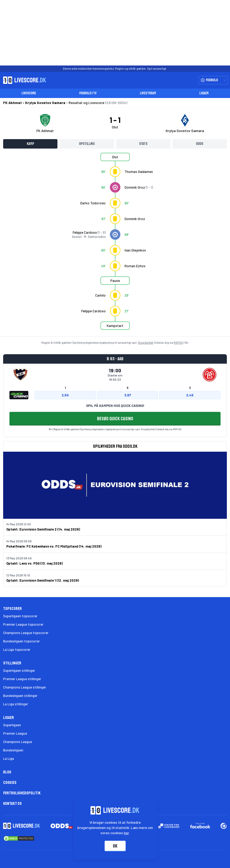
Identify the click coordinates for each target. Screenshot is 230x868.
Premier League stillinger (22, 679)
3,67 (128, 395)
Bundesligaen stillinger (20, 696)
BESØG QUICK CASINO (115, 419)
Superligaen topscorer (20, 616)
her (126, 833)
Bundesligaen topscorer (22, 641)
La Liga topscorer (17, 649)
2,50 (65, 395)
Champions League (18, 742)
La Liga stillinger (16, 704)
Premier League (15, 733)
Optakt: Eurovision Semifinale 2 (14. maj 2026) (43, 529)
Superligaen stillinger (19, 670)
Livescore (29, 93)
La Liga (9, 758)
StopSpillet (146, 343)
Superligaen (12, 725)
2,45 (190, 395)
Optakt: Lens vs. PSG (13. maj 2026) (34, 563)
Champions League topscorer (26, 633)
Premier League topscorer (23, 624)
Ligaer (204, 93)
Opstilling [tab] (87, 144)
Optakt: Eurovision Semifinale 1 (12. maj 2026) (43, 580)
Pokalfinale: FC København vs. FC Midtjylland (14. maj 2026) (54, 546)
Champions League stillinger (25, 687)
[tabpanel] (115, 244)
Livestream (148, 93)
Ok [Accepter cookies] (115, 846)
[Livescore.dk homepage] (23, 80)
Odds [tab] (200, 144)
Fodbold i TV (88, 93)
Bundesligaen (13, 750)
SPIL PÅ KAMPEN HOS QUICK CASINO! (115, 406)
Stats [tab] (143, 144)
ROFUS (178, 343)
